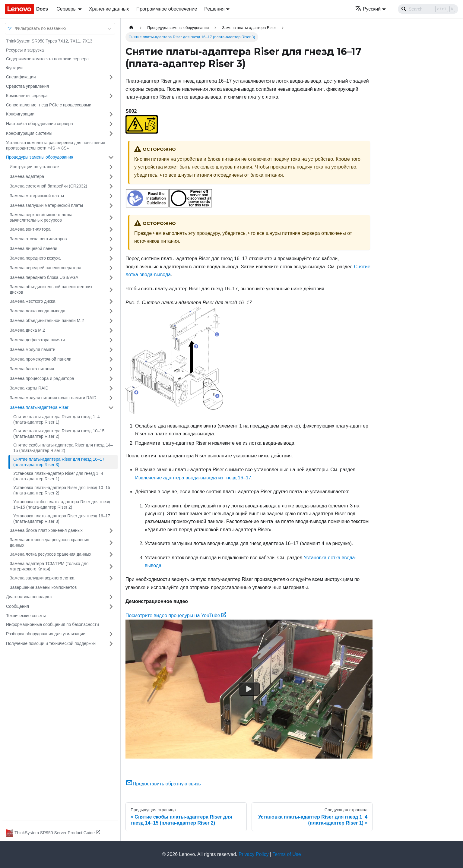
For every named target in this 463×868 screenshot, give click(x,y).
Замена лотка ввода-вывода (37, 311)
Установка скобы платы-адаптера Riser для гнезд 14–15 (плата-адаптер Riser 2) (62, 504)
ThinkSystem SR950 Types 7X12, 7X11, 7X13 (49, 41)
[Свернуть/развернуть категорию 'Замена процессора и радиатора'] (111, 379)
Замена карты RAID (29, 388)
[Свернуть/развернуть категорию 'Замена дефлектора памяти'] (111, 340)
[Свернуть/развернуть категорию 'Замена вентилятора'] (111, 229)
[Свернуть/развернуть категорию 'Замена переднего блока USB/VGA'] (111, 278)
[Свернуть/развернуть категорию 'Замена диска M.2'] (111, 330)
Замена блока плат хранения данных (46, 530)
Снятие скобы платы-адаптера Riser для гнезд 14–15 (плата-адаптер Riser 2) (63, 448)
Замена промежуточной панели (41, 359)
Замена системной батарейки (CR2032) (48, 186)
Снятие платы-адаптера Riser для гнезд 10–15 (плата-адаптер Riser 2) (59, 434)
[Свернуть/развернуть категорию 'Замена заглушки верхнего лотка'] (111, 578)
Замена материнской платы (37, 196)
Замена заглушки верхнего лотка (42, 578)
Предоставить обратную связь (163, 784)
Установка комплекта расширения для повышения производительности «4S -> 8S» (56, 145)
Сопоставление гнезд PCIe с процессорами (49, 105)
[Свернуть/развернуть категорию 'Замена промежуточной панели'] (111, 359)
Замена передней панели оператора (45, 268)
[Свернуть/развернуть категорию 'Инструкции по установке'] (111, 167)
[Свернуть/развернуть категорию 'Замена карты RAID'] (111, 388)
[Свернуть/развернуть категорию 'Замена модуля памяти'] (111, 350)
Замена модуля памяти (32, 349)
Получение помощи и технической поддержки (51, 643)
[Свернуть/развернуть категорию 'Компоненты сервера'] (111, 96)
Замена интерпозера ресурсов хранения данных (49, 542)
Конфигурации (20, 114)
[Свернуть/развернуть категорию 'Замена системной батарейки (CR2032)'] (111, 186)
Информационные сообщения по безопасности (52, 624)
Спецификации (21, 77)
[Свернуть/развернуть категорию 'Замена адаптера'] (111, 177)
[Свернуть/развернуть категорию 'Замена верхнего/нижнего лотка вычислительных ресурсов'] (111, 218)
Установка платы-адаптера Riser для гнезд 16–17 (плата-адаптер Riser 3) (62, 519)
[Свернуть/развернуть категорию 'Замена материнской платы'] (111, 196)
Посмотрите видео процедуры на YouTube (176, 615)
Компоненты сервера (27, 96)
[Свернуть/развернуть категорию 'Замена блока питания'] (111, 369)
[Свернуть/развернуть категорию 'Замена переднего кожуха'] (111, 258)
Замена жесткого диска (32, 301)
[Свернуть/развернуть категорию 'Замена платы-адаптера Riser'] (111, 408)
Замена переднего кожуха (35, 258)
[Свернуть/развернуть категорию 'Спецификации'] (111, 77)
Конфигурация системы (29, 133)
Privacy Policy (254, 854)
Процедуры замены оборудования (40, 157)
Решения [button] (214, 9)
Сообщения (17, 606)
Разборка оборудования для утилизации (46, 634)
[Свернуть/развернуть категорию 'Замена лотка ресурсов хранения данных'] (111, 554)
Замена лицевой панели (33, 248)
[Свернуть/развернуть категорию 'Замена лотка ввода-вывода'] (111, 311)
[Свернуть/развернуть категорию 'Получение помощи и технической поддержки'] (111, 644)
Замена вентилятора (30, 229)
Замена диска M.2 (27, 330)
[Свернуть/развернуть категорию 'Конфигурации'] (111, 114)
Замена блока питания (32, 369)
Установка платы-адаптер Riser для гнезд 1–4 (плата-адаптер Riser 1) (58, 476)
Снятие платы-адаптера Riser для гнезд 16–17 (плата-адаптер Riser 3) (59, 462)
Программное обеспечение (167, 9)
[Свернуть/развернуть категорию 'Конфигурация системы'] (111, 134)
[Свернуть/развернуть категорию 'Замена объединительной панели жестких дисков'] (111, 290)
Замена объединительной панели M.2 (47, 320)
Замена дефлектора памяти (37, 340)
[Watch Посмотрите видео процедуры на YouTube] (249, 689)
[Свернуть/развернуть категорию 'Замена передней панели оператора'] (111, 268)
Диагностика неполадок (29, 597)
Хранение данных (109, 9)
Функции (14, 68)
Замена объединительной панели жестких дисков (51, 289)
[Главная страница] (131, 28)
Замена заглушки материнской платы (46, 205)
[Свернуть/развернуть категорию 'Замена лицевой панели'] (111, 249)
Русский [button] (368, 9)
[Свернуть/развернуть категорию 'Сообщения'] (111, 607)
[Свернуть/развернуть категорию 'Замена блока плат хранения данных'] (111, 531)
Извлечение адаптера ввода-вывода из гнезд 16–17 (193, 478)
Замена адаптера (27, 176)
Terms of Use (287, 854)
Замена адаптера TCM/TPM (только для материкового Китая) (49, 566)
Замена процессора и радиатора (42, 378)
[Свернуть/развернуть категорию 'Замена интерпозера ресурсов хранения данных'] (111, 543)
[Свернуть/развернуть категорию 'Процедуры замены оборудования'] (111, 157)
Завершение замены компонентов (43, 587)
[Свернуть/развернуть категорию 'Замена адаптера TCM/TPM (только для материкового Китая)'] (111, 566)
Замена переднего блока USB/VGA (44, 277)
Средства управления (27, 86)
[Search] (428, 9)
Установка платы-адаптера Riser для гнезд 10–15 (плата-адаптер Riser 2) (62, 490)
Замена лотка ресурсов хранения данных (50, 554)
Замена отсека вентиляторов (38, 239)
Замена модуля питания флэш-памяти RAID (53, 398)
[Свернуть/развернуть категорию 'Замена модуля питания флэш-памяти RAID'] (111, 398)
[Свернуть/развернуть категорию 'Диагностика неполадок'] (111, 597)
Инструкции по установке (34, 167)
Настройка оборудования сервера (40, 124)
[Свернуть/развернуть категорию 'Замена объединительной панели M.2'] (111, 321)
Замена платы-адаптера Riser (39, 407)
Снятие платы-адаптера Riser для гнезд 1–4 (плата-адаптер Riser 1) (57, 419)
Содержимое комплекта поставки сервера (47, 59)
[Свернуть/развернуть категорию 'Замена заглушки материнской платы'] (111, 206)
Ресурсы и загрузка (25, 50)
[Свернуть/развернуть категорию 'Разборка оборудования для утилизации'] (111, 634)
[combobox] (15, 28)
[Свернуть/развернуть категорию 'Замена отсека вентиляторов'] (111, 239)
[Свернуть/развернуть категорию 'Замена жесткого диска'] (111, 301)
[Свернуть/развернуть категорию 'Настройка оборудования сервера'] (111, 124)
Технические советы (26, 616)
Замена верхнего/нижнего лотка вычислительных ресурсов (41, 217)
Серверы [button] (67, 9)
